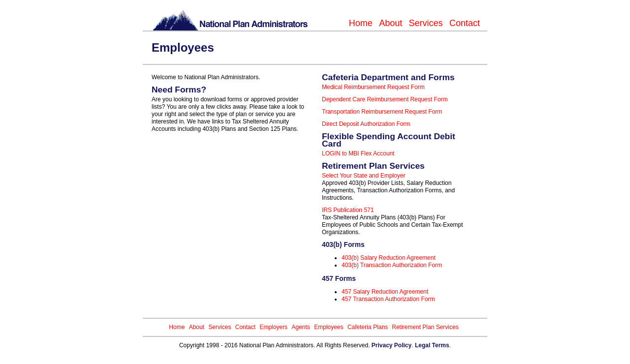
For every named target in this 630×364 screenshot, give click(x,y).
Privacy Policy (392, 345)
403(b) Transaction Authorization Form (392, 265)
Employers (273, 327)
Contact (465, 23)
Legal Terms (432, 345)
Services (426, 23)
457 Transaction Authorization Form (388, 299)
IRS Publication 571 (348, 210)
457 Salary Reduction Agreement (385, 292)
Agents (300, 327)
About (391, 23)
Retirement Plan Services (425, 327)
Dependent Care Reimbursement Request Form (385, 99)
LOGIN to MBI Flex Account (358, 153)
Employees (329, 327)
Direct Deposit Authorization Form (366, 124)
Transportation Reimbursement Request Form (382, 112)
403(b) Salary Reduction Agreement (389, 258)
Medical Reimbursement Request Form (373, 87)
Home (361, 23)
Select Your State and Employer (363, 176)
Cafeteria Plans (368, 327)
